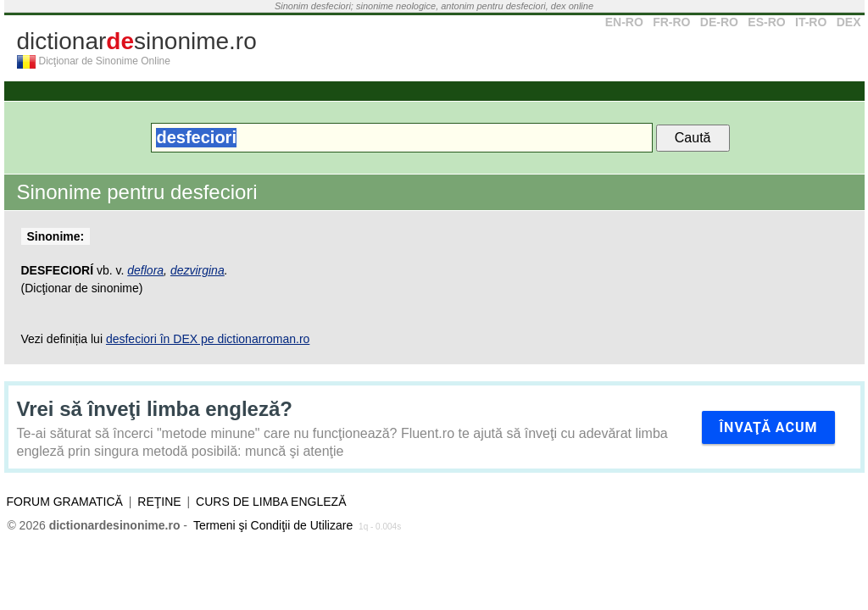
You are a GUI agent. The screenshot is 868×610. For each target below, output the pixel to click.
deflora (145, 270)
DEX (849, 22)
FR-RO (671, 22)
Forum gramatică (65, 502)
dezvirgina (198, 270)
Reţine (159, 502)
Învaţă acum (768, 427)
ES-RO (766, 22)
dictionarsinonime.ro (137, 41)
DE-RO (719, 22)
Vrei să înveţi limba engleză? (155, 409)
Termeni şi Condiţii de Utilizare (273, 525)
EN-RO (624, 22)
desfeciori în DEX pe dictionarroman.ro (208, 339)
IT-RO (811, 22)
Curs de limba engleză (271, 502)
